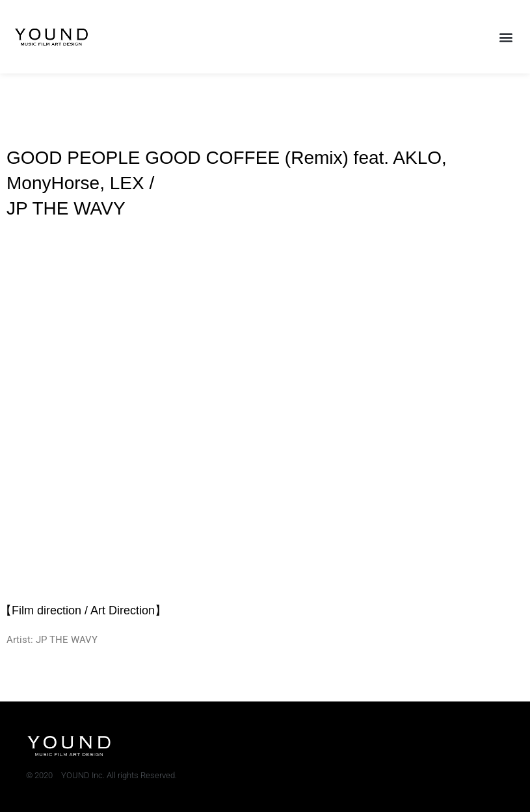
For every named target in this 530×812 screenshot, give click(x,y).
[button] (506, 37)
